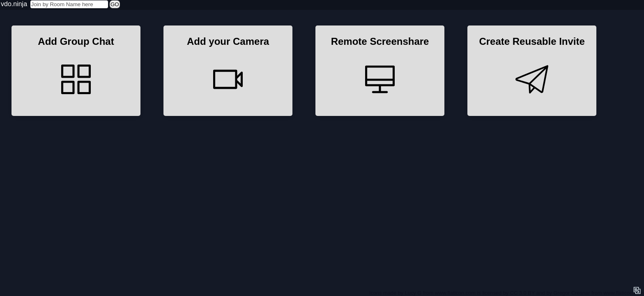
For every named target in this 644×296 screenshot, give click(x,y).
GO (115, 4)
